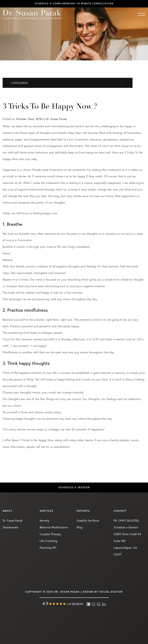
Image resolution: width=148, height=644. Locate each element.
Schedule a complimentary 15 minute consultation (74, 4)
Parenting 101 (48, 548)
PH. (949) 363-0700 (126, 521)
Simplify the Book (88, 521)
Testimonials (10, 527)
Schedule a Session (74, 487)
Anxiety (45, 521)
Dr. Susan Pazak (13, 521)
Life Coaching (49, 541)
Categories (20, 83)
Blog (80, 527)
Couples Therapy (50, 534)
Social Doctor (111, 592)
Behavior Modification (54, 527)
